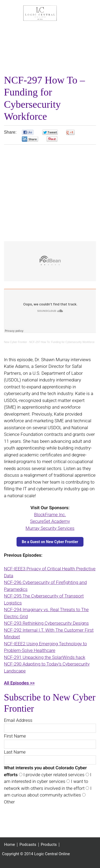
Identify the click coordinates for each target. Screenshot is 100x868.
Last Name (15, 752)
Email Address (18, 720)
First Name (15, 736)
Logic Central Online (40, 13)
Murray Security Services (50, 528)
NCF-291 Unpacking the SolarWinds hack (45, 657)
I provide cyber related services (53, 775)
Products (49, 845)
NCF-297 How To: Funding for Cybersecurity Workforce (62, 342)
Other (9, 802)
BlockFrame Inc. (50, 515)
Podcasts (28, 845)
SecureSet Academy (50, 521)
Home (10, 845)
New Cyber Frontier (16, 342)
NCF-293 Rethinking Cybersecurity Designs (46, 623)
